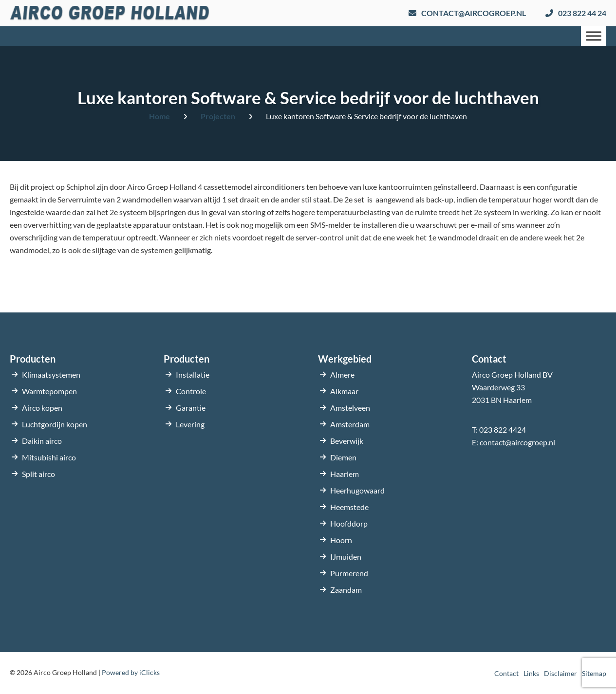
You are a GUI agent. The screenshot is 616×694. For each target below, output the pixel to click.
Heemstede (349, 507)
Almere (342, 374)
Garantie (191, 408)
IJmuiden (346, 557)
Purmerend (349, 573)
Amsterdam (350, 424)
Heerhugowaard (357, 490)
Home (159, 116)
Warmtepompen (49, 391)
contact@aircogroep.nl (517, 442)
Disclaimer (560, 673)
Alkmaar (344, 391)
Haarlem (345, 474)
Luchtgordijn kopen (55, 424)
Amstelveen (350, 408)
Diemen (343, 457)
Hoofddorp (349, 523)
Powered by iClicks (131, 672)
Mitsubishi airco (49, 457)
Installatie (193, 374)
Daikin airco (42, 441)
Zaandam (346, 590)
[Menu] (594, 36)
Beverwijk (347, 441)
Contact (506, 673)
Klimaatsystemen (51, 374)
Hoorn (341, 540)
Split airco (38, 474)
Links (531, 673)
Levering (190, 424)
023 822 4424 (503, 429)
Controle (191, 391)
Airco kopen (42, 408)
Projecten (218, 116)
